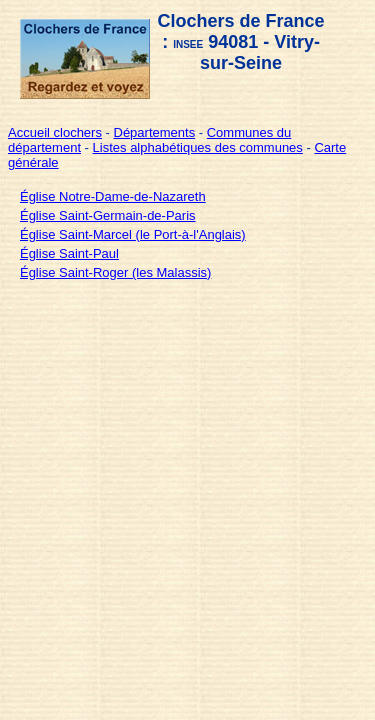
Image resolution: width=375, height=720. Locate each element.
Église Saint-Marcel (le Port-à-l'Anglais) (133, 234)
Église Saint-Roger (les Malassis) (115, 272)
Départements (155, 132)
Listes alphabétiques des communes (198, 147)
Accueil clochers (55, 132)
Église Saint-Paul (69, 253)
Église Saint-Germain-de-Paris (108, 215)
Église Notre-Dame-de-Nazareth (113, 196)
